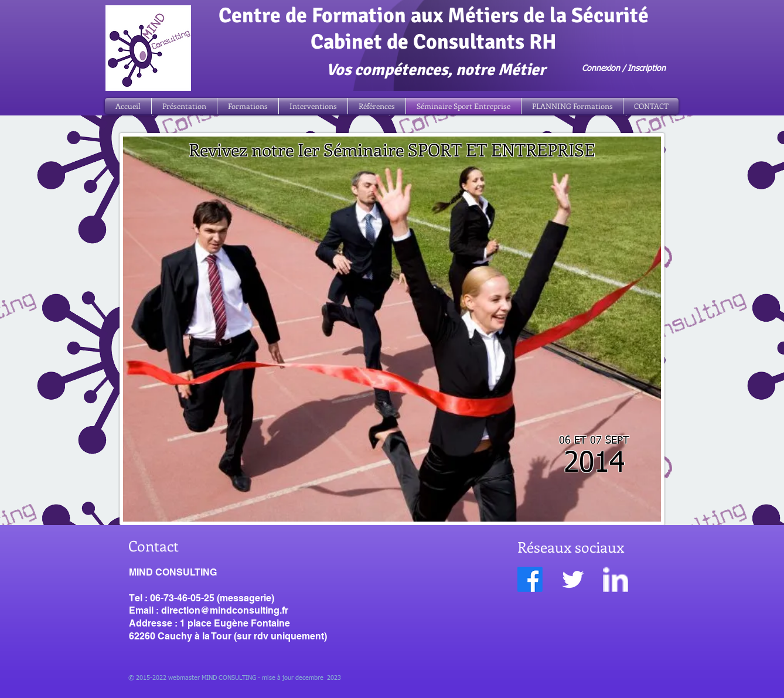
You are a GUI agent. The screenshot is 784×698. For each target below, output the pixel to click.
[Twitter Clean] (573, 579)
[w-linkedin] (616, 579)
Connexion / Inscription (624, 69)
